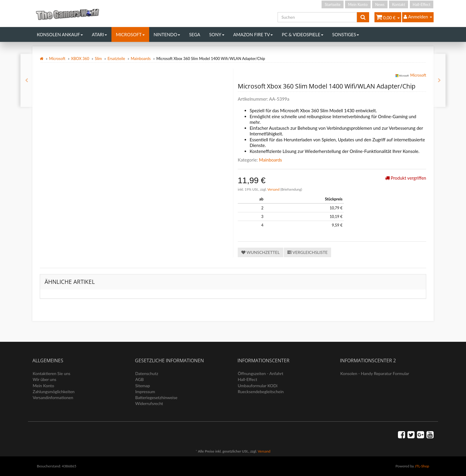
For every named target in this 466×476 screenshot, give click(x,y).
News (380, 4)
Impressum (145, 392)
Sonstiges (346, 34)
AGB (140, 379)
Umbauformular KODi (258, 386)
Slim (98, 58)
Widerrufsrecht (149, 403)
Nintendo (167, 34)
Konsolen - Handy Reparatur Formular (375, 373)
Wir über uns (44, 379)
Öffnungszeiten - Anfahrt (260, 373)
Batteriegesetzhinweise (156, 397)
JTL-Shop (422, 466)
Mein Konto (358, 4)
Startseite (332, 4)
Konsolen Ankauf (60, 34)
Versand (274, 189)
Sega (195, 34)
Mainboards (141, 58)
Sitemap (143, 386)
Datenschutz (147, 373)
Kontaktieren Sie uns (52, 373)
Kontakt (399, 4)
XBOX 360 (80, 58)
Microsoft (130, 34)
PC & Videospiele (302, 34)
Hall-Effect (422, 4)
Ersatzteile (116, 58)
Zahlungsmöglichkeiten (54, 392)
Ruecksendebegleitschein (261, 392)
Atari (99, 34)
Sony (217, 34)
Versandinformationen (53, 397)
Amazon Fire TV (253, 34)
